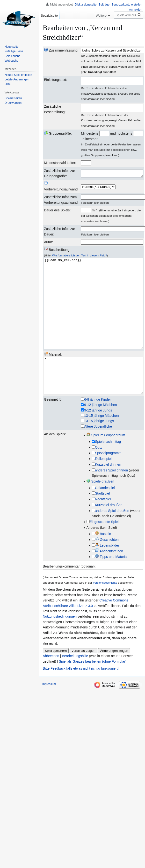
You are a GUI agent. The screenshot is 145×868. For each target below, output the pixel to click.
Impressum (49, 712)
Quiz (98, 476)
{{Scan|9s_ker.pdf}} (94, 316)
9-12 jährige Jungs (98, 438)
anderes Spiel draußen (112, 539)
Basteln (103, 562)
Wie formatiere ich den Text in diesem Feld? (80, 258)
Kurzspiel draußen (109, 533)
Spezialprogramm (108, 481)
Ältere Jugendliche (98, 455)
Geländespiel (105, 516)
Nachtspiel (103, 527)
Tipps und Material (111, 585)
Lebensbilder (107, 574)
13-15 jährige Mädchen (101, 444)
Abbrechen (51, 684)
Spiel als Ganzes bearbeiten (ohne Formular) (92, 690)
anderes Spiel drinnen (111, 498)
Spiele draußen (100, 509)
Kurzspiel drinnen (108, 493)
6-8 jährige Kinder (98, 428)
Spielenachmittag (108, 470)
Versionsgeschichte (105, 611)
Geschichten (107, 568)
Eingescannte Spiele (105, 550)
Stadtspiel (102, 522)
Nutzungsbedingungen (60, 645)
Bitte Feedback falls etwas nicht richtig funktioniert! (81, 697)
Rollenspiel (103, 487)
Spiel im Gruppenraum (106, 463)
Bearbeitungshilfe (75, 684)
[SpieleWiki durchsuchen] (129, 15)
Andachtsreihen (109, 579)
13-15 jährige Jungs (99, 449)
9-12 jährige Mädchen (100, 433)
